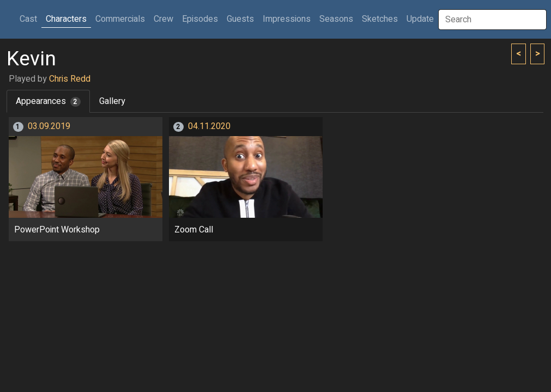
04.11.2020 (209, 126)
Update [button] (420, 19)
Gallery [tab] (112, 101)
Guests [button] (240, 19)
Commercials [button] (120, 19)
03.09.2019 (49, 126)
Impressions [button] (287, 19)
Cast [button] (31, 19)
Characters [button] (66, 19)
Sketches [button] (380, 19)
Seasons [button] (336, 19)
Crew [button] (164, 19)
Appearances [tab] (48, 101)
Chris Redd (70, 79)
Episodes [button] (200, 19)
